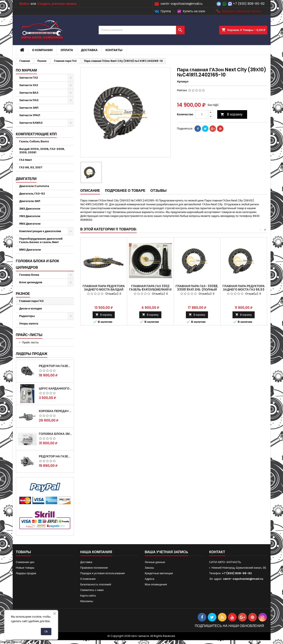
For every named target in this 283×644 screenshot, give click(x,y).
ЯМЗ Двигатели (30, 224)
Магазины (87, 601)
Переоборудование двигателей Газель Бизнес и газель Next (41, 240)
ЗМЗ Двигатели (30, 209)
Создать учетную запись (57, 4)
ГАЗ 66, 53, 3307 (31, 167)
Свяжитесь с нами (92, 590)
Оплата (67, 50)
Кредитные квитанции (159, 573)
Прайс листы (30, 342)
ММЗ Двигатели (30, 250)
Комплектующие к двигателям (40, 231)
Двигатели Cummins (34, 186)
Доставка (89, 50)
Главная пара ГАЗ (31, 301)
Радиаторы (27, 316)
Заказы (149, 568)
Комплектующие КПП (36, 134)
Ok (46, 631)
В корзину (232, 114)
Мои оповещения (156, 584)
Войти (24, 4)
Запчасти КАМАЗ (31, 123)
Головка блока (29, 275)
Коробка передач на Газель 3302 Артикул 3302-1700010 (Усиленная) (55, 411)
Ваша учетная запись (167, 552)
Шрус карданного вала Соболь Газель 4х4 (55, 388)
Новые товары (25, 568)
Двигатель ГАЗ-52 (32, 194)
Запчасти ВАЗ (29, 93)
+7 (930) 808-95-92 (249, 4)
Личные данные (155, 562)
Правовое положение (94, 568)
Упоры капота (29, 324)
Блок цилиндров (31, 282)
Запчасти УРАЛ (30, 115)
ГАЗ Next (26, 160)
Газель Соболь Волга (34, 141)
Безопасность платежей (96, 584)
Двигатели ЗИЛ (30, 201)
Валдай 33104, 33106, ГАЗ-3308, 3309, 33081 (42, 151)
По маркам (26, 70)
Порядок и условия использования (103, 573)
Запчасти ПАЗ (29, 100)
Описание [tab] (90, 191)
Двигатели (26, 179)
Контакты (114, 50)
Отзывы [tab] (158, 191)
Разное (23, 294)
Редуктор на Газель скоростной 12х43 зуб (55, 366)
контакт (217, 552)
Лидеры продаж (32, 354)
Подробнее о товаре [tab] (125, 191)
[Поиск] (142, 30)
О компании (42, 50)
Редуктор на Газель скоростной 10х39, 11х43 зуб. (55, 456)
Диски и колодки (31, 308)
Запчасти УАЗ (29, 85)
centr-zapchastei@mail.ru (243, 579)
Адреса (150, 579)
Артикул (183, 82)
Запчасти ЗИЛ (29, 108)
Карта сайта (88, 596)
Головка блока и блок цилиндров (38, 264)
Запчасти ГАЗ (29, 78)
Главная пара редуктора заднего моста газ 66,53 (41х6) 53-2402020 (243, 289)
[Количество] (202, 114)
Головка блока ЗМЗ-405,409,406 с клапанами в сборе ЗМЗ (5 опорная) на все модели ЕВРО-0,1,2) (55, 434)
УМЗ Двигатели (30, 216)
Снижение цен (25, 562)
